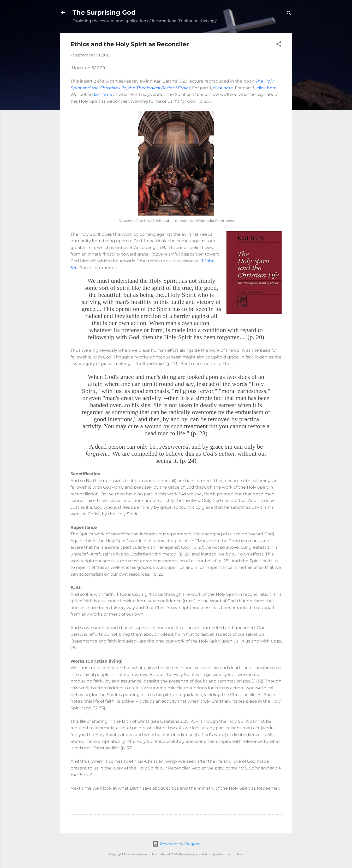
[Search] (289, 14)
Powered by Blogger (176, 844)
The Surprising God (104, 12)
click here (223, 88)
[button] (279, 45)
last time (103, 94)
